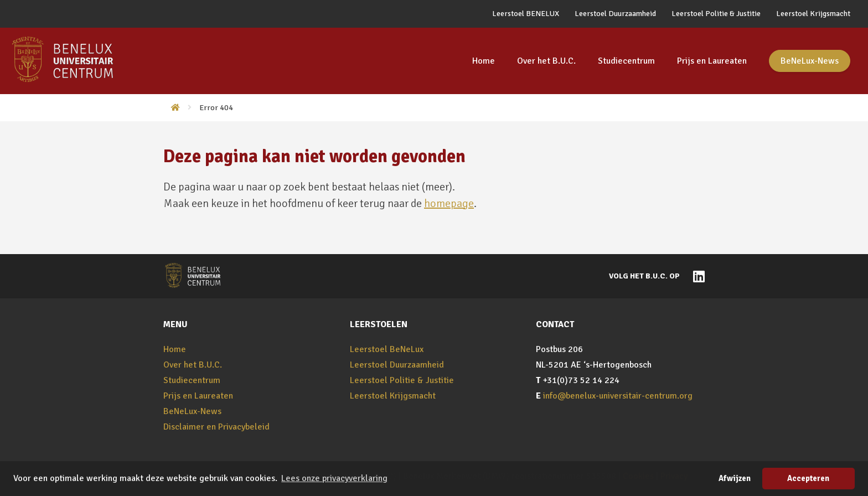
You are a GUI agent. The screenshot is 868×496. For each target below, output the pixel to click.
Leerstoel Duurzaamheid (615, 14)
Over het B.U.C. (546, 61)
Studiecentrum (626, 61)
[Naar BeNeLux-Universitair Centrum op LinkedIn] (696, 276)
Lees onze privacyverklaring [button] (334, 478)
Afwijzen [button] (735, 478)
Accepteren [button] (808, 478)
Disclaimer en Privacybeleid (216, 427)
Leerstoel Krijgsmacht (813, 14)
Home (484, 61)
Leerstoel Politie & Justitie (716, 14)
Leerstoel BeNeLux (387, 349)
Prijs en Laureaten (712, 61)
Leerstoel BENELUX (526, 14)
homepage (449, 203)
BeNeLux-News (810, 61)
